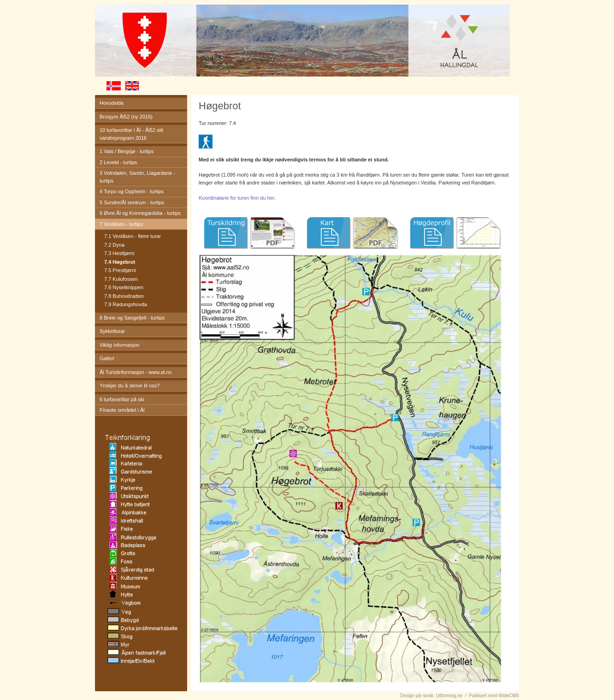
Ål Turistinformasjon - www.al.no (136, 372)
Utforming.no (449, 696)
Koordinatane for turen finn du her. (237, 198)
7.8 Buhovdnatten (124, 296)
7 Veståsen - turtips (121, 224)
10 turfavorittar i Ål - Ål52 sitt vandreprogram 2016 (131, 134)
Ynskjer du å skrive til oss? (130, 386)
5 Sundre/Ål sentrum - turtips (132, 202)
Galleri (107, 358)
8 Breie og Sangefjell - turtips (132, 318)
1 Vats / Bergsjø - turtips (127, 151)
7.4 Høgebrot (120, 262)
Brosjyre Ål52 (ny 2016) (126, 117)
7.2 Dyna (114, 245)
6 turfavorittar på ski (122, 399)
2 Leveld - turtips (118, 162)
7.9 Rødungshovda (126, 304)
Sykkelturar (112, 331)
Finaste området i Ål (122, 410)
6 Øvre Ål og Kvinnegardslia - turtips (140, 213)
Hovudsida (112, 103)
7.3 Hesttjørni (119, 253)
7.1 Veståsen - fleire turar (133, 236)
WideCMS (509, 696)
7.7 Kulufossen (121, 279)
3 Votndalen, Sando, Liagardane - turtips (137, 177)
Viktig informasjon (120, 345)
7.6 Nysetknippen (124, 287)
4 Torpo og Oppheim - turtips (132, 191)
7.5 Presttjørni (120, 270)
